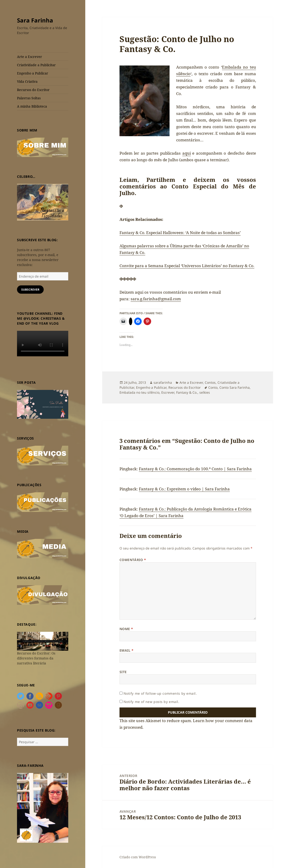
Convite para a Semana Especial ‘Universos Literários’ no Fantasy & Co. (187, 266)
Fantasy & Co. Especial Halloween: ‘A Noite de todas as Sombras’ (180, 233)
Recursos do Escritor (33, 90)
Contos (210, 382)
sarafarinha (163, 382)
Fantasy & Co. (187, 392)
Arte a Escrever (30, 57)
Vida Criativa (27, 81)
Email (127, 650)
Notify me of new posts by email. (151, 702)
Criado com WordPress (138, 857)
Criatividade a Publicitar (36, 65)
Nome (126, 629)
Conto (213, 387)
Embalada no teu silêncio (139, 392)
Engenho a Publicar (33, 73)
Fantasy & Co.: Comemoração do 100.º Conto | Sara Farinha (195, 469)
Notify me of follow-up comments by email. (160, 693)
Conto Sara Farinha (235, 387)
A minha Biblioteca (32, 106)
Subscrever (30, 290)
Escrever (168, 392)
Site (123, 672)
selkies (205, 392)
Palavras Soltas (29, 98)
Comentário (133, 560)
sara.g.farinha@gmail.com (156, 299)
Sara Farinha (35, 20)
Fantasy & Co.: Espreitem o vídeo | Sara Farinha (184, 489)
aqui (187, 153)
